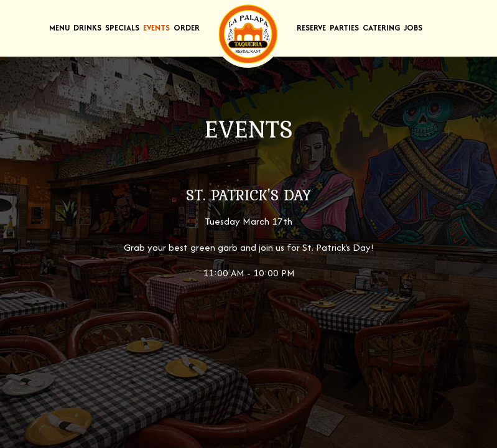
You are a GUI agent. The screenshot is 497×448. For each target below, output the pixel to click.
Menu (59, 28)
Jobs (413, 28)
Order (187, 28)
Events (156, 28)
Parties (344, 28)
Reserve (311, 28)
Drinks (87, 28)
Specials (122, 28)
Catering (381, 28)
